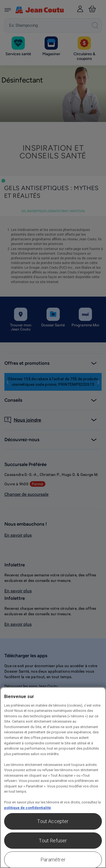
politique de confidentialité (28, 808)
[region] (53, 778)
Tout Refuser (53, 841)
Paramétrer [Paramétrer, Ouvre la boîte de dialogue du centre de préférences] (53, 860)
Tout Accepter (53, 821)
